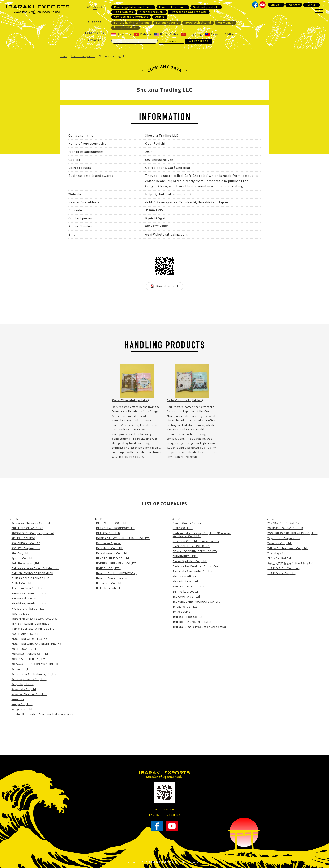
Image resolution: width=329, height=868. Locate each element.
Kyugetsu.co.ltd (22, 709)
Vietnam (143, 34)
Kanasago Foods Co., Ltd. (29, 679)
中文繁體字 (294, 5)
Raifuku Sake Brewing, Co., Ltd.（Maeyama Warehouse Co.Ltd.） (202, 534)
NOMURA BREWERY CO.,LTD (116, 563)
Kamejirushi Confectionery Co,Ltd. (35, 674)
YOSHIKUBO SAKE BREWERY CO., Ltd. (292, 533)
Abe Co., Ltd (20, 553)
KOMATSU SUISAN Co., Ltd (30, 654)
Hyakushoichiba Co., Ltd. (29, 608)
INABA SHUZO (21, 613)
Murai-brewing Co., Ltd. (112, 553)
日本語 (311, 5)
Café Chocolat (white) (131, 400)
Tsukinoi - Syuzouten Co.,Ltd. (193, 622)
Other (231, 34)
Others (160, 17)
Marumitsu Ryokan (108, 543)
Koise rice (18, 699)
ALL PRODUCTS (199, 41)
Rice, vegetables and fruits (133, 7)
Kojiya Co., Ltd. (22, 704)
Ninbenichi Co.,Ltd (109, 583)
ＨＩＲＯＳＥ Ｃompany (284, 568)
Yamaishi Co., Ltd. (280, 543)
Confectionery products (131, 17)
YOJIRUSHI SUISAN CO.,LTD (285, 528)
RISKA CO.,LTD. (183, 528)
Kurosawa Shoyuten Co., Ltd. (31, 523)
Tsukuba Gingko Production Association (200, 627)
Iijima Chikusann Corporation (31, 623)
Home (63, 56)
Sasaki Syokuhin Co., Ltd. (190, 561)
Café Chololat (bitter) (185, 400)
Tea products (124, 12)
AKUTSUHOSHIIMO (23, 538)
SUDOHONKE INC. (185, 556)
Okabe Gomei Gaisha (187, 523)
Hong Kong (191, 34)
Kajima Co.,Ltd (22, 669)
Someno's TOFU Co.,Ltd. (189, 586)
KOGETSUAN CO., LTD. (26, 649)
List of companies (83, 56)
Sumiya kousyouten (186, 591)
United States (166, 34)
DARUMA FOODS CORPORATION (32, 573)
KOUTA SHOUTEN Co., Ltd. (29, 659)
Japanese (174, 815)
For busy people (167, 22)
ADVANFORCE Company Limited (33, 533)
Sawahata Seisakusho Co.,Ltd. (193, 571)
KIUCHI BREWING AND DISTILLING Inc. (37, 644)
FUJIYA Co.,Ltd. (22, 583)
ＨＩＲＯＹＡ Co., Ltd (281, 573)
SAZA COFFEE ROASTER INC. (192, 546)
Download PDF (167, 286)
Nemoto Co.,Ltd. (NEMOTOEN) (116, 573)
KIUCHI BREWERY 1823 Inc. (30, 639)
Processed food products (189, 12)
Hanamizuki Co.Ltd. (25, 598)
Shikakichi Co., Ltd (185, 581)
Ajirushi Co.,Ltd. (22, 558)
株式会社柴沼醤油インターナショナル (290, 563)
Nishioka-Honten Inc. (110, 588)
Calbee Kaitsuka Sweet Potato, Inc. (35, 568)
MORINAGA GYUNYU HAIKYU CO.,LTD (123, 538)
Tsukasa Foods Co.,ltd (188, 617)
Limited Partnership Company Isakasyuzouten (42, 714)
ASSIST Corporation (26, 548)
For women (226, 22)
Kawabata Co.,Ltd (24, 689)
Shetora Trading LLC (186, 576)
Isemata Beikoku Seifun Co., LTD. (34, 629)
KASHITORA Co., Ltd (25, 634)
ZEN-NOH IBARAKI (279, 558)
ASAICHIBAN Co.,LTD (26, 543)
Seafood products (206, 7)
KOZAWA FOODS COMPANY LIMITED (35, 664)
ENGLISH (276, 5)
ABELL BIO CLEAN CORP (27, 528)
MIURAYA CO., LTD (108, 533)
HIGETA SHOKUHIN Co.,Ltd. (30, 593)
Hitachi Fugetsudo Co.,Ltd (29, 603)
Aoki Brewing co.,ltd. (26, 563)
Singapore (121, 34)
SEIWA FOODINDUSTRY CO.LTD (195, 551)
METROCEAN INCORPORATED (115, 528)
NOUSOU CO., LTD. (108, 568)
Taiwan (213, 34)
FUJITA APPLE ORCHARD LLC (30, 578)
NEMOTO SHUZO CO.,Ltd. (113, 558)
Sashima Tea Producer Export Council (198, 566)
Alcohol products (152, 12)
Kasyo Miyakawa (23, 684)
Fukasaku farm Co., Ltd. (28, 588)
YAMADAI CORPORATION (283, 523)
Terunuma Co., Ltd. (186, 606)
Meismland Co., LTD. (110, 548)
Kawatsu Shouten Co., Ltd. (29, 694)
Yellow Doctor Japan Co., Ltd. (288, 548)
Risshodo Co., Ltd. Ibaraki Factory (196, 541)
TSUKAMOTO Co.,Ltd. (187, 596)
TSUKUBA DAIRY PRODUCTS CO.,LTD (197, 601)
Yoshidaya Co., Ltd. (281, 553)
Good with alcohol (198, 22)
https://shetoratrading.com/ (168, 194)
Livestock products (173, 7)
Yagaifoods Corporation (284, 538)
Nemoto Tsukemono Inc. (112, 578)
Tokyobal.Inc (181, 612)
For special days (125, 27)
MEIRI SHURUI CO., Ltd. (112, 523)
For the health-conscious (132, 22)
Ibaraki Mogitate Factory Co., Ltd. (34, 618)
